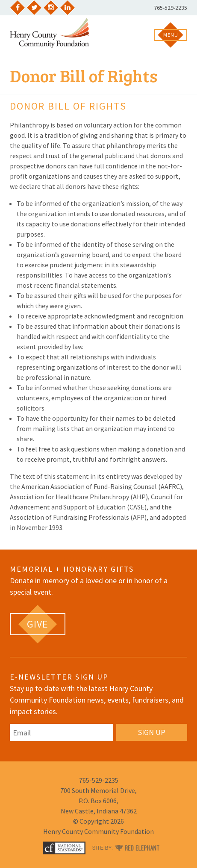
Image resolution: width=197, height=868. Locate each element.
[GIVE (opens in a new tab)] (38, 624)
